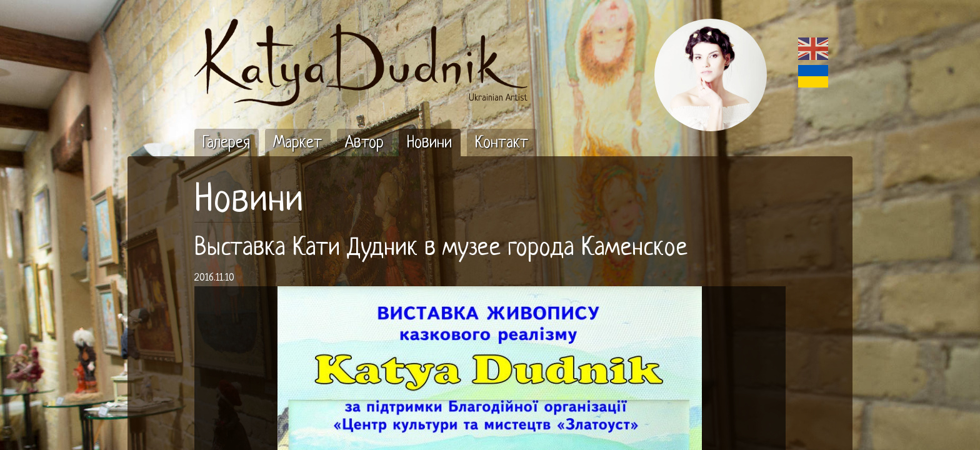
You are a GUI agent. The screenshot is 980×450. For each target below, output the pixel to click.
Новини (249, 201)
